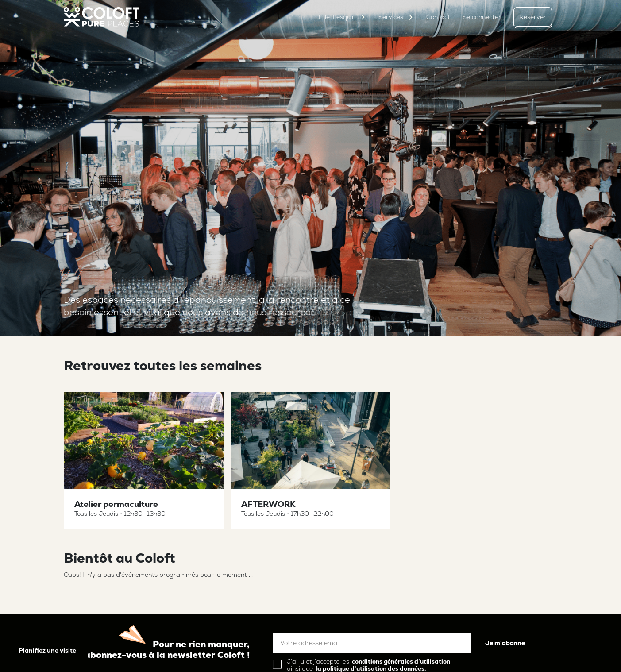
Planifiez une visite (47, 650)
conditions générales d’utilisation (401, 661)
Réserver (533, 17)
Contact (438, 17)
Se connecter (482, 17)
